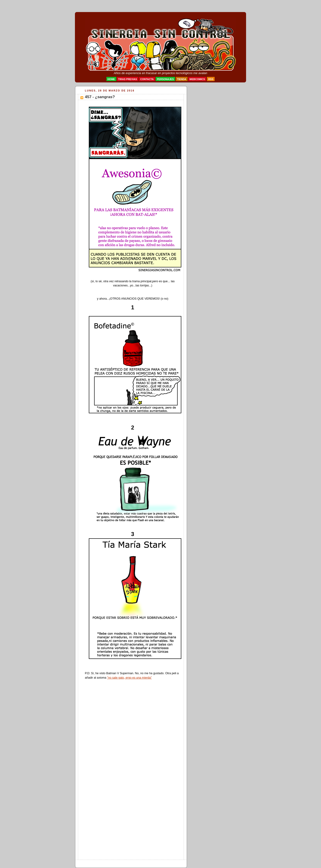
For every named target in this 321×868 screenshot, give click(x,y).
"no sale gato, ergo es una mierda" (129, 678)
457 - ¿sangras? (100, 97)
